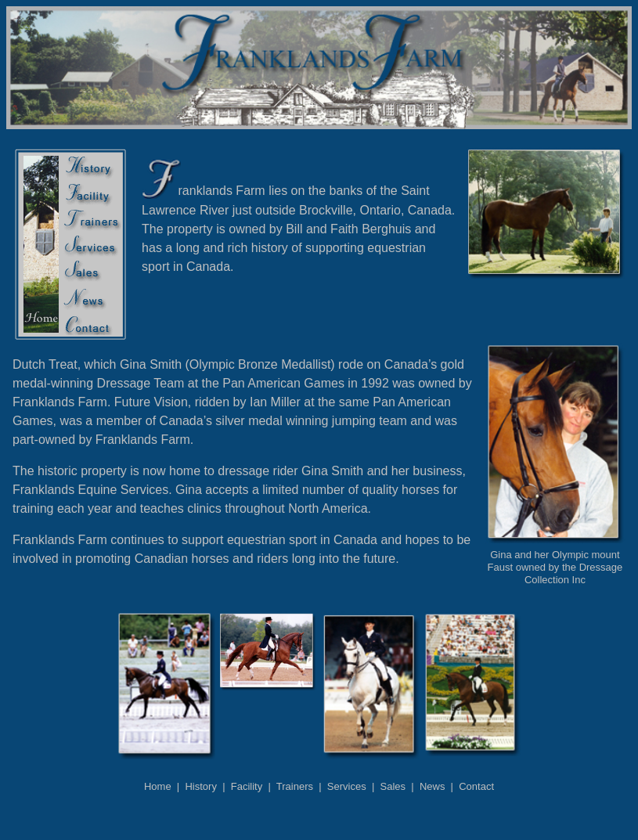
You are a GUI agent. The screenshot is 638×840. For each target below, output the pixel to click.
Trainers (295, 786)
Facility (247, 786)
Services (347, 786)
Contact (476, 786)
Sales (393, 786)
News (433, 786)
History (200, 786)
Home (158, 786)
